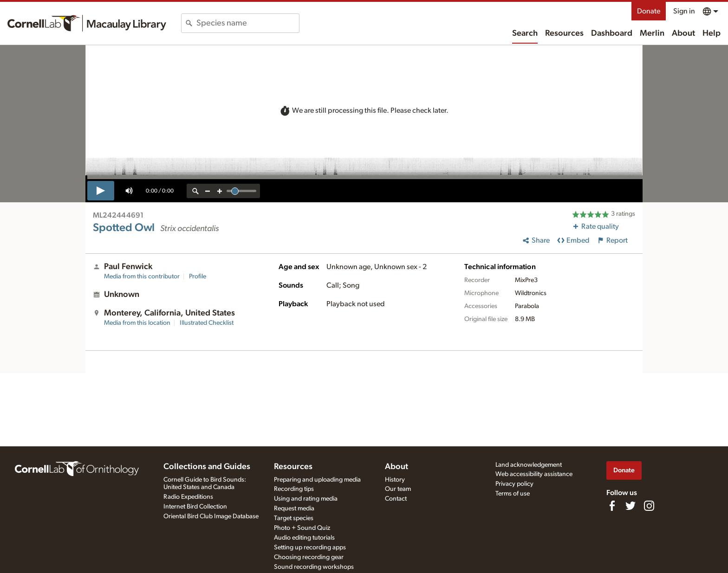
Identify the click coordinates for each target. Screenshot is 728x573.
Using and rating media (306, 499)
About (683, 33)
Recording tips (294, 489)
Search (525, 33)
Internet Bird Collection (195, 507)
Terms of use (513, 494)
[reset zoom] (195, 191)
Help (712, 33)
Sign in (684, 11)
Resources (564, 33)
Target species (294, 518)
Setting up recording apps (310, 547)
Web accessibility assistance (534, 474)
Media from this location (137, 323)
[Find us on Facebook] (612, 506)
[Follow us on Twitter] (630, 506)
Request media (294, 509)
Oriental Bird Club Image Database (211, 516)
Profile (198, 277)
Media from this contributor (142, 277)
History (395, 480)
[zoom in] (220, 191)
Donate (649, 11)
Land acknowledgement (529, 465)
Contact (396, 499)
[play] (101, 191)
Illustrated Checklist (207, 323)
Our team (398, 489)
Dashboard (612, 33)
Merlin (652, 33)
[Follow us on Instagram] (649, 506)
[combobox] (248, 23)
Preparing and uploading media (317, 480)
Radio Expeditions (188, 497)
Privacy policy (514, 484)
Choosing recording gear (309, 557)
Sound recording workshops (314, 567)
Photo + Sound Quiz (302, 528)
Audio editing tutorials (304, 538)
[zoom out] (208, 191)
